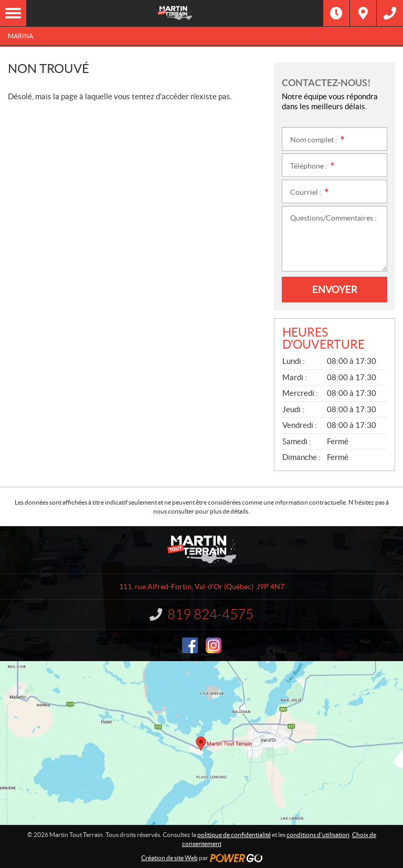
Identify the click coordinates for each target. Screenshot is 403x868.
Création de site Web (169, 858)
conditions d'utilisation (318, 835)
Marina (20, 36)
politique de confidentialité (234, 835)
